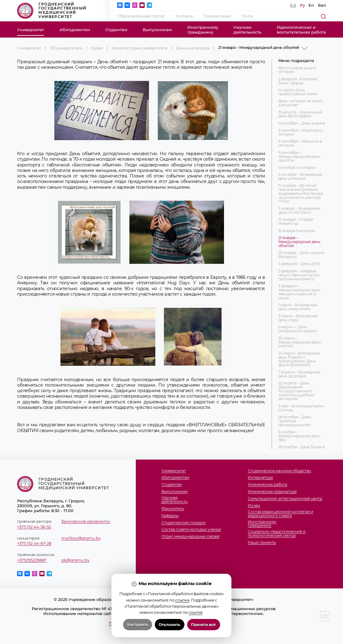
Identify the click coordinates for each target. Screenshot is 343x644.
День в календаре (193, 48)
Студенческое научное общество (280, 471)
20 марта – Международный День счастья (300, 342)
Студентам (116, 30)
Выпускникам (157, 30)
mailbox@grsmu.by (81, 538)
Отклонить (169, 625)
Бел (322, 5)
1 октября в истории (297, 168)
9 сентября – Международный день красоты (299, 157)
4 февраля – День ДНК (299, 264)
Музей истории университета (139, 48)
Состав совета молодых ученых (191, 530)
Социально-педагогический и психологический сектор (277, 534)
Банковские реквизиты (86, 521)
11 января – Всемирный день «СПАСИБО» (299, 211)
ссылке (182, 601)
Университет (31, 30)
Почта (247, 16)
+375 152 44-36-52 (34, 527)
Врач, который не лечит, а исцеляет (301, 103)
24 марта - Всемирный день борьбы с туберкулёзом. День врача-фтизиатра (299, 359)
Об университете (66, 48)
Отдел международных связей (190, 537)
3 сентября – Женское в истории (300, 144)
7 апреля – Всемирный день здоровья (299, 374)
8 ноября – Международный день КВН (299, 436)
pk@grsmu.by (75, 560)
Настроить (138, 625)
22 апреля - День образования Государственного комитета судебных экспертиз (296, 391)
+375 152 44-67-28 (34, 543)
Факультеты (173, 509)
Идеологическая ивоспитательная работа (301, 30)
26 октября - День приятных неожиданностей (295, 421)
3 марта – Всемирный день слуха (298, 318)
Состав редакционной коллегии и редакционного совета (280, 514)
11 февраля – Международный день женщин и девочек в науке (299, 292)
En (311, 5)
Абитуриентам (75, 30)
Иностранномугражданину (203, 30)
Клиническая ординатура (272, 492)
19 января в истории (297, 231)
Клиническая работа (267, 485)
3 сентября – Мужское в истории (300, 133)
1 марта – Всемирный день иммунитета (298, 307)
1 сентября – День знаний (302, 124)
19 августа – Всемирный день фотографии (300, 115)
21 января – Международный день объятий (299, 242)
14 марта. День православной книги (298, 92)
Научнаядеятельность (247, 30)
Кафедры (170, 516)
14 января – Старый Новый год (296, 222)
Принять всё (203, 625)
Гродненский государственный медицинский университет (52, 11)
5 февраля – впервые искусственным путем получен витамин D (299, 275)
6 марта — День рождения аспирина (298, 329)
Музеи (97, 48)
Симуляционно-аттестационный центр (285, 499)
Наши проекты (262, 543)
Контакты (184, 16)
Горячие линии (217, 16)
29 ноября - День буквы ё (302, 447)
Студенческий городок (184, 523)
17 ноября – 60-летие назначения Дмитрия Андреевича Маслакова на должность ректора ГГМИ (301, 194)
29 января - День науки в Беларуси (301, 255)
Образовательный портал (141, 16)
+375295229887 (32, 560)
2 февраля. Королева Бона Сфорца (298, 81)
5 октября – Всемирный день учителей (300, 177)
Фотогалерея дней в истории (297, 70)
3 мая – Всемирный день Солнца (301, 408)
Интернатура (260, 478)
